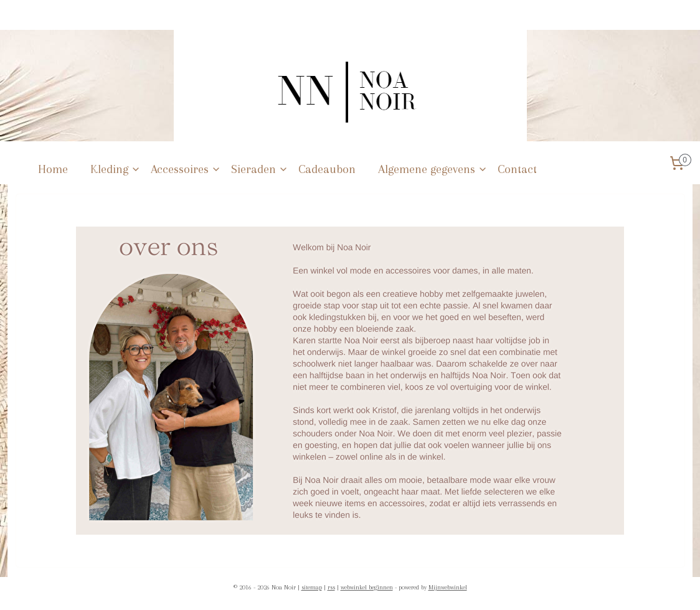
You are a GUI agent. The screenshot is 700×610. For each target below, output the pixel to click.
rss (331, 587)
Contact (517, 169)
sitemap (312, 587)
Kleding (116, 169)
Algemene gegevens (433, 169)
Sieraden (260, 169)
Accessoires (186, 169)
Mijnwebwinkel (448, 587)
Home (53, 169)
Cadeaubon (327, 169)
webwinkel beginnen (367, 587)
